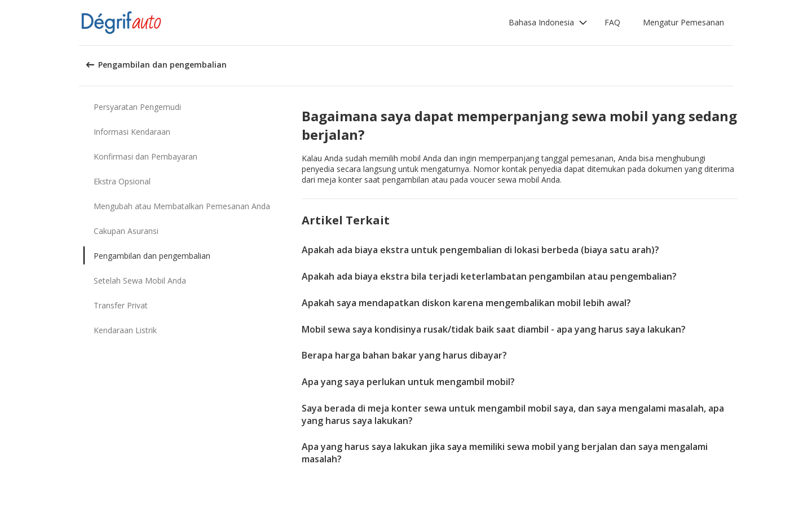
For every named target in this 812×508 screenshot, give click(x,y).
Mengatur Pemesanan (683, 22)
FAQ (612, 22)
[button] (548, 23)
